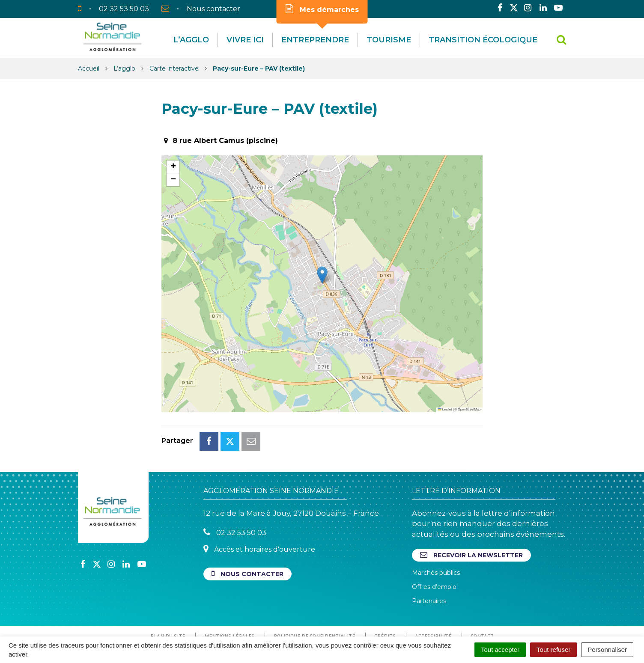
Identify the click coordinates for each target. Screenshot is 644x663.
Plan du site (168, 598)
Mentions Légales (229, 598)
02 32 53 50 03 (235, 494)
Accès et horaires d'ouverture (259, 511)
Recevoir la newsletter (471, 517)
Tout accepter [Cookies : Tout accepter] (500, 650)
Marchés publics (436, 535)
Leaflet (445, 409)
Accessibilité (433, 598)
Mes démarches (322, 9)
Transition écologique (483, 40)
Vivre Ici (245, 40)
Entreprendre (315, 40)
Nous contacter (247, 536)
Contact (482, 598)
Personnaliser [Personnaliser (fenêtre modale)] (607, 650)
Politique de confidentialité (314, 598)
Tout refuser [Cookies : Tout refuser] (553, 650)
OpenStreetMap (469, 409)
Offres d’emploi (435, 549)
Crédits (385, 598)
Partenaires (429, 563)
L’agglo (191, 40)
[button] (322, 275)
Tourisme (389, 40)
